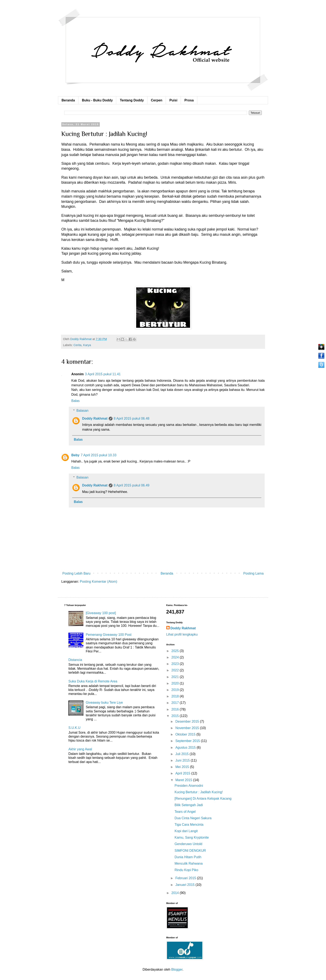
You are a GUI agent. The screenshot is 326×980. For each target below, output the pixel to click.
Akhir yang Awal (80, 749)
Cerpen (157, 100)
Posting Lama (253, 573)
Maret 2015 (184, 780)
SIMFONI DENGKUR (190, 851)
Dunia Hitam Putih (188, 857)
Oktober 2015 (186, 734)
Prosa (189, 100)
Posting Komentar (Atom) (99, 582)
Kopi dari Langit (186, 831)
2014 (175, 893)
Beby (75, 455)
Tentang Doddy (132, 100)
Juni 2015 (183, 760)
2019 (175, 690)
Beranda (68, 100)
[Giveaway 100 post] (101, 613)
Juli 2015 (182, 754)
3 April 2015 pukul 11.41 (103, 374)
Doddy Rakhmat (95, 418)
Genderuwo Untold (188, 844)
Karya (87, 345)
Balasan (83, 411)
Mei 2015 (183, 767)
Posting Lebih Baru (76, 573)
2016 (175, 709)
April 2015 (183, 773)
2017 (175, 703)
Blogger (177, 969)
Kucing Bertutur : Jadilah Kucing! (199, 792)
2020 (175, 683)
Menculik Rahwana (188, 863)
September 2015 (188, 741)
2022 (175, 670)
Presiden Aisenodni (189, 786)
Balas (75, 401)
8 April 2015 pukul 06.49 (132, 485)
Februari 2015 (186, 878)
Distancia (75, 660)
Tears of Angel (185, 812)
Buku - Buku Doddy (97, 100)
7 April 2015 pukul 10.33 (99, 455)
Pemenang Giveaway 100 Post (109, 635)
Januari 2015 (185, 885)
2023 (175, 664)
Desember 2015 (188, 721)
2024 (175, 657)
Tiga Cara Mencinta (189, 825)
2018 (175, 696)
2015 (175, 716)
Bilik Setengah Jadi (189, 805)
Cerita (77, 345)
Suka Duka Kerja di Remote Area (93, 681)
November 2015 (188, 728)
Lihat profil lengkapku (182, 634)
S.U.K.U (74, 728)
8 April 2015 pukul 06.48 (132, 418)
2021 (175, 677)
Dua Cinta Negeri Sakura (193, 818)
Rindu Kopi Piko (186, 870)
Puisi (173, 100)
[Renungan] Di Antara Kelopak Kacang (203, 799)
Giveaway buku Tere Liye (104, 703)
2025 (175, 651)
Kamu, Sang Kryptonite (192, 837)
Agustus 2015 (186, 747)
